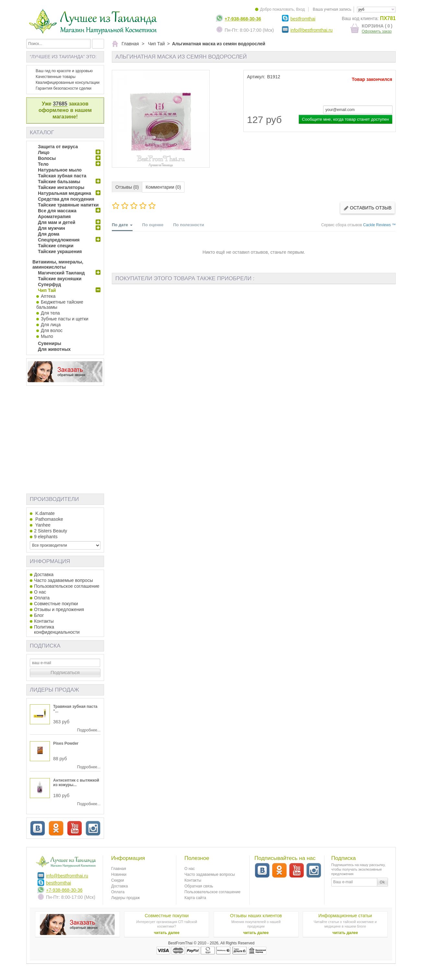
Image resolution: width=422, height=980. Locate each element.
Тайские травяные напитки (68, 205)
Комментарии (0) (163, 187)
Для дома (49, 234)
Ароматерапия (54, 217)
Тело (43, 164)
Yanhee (42, 525)
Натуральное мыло (60, 170)
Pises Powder (66, 743)
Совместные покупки (56, 604)
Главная (119, 869)
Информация (50, 561)
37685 (60, 104)
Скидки (118, 880)
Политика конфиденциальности (57, 629)
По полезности (188, 225)
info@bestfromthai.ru (311, 30)
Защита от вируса (58, 147)
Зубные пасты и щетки (65, 319)
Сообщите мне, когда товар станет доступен (346, 119)
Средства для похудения (66, 199)
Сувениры (50, 343)
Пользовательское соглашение (67, 586)
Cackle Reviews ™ (379, 225)
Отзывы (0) (127, 187)
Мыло (47, 336)
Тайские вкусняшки (60, 279)
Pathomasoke (49, 519)
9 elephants (46, 537)
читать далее (167, 933)
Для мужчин (52, 228)
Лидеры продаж (54, 690)
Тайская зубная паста (62, 176)
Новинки (119, 874)
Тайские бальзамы (59, 182)
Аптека (48, 296)
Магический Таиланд (61, 273)
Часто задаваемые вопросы (64, 580)
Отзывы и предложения (59, 609)
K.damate (44, 513)
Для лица (51, 325)
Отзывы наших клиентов (256, 916)
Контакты (44, 621)
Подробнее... (89, 730)
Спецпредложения (59, 240)
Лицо (44, 152)
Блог (39, 615)
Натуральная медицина (64, 193)
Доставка (44, 574)
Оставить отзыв (368, 208)
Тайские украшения (60, 251)
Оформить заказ (377, 31)
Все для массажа (57, 211)
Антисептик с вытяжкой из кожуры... (76, 783)
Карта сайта (195, 898)
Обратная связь (199, 886)
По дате (122, 227)
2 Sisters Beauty (51, 531)
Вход (300, 9)
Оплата (42, 598)
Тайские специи (56, 246)
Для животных (54, 349)
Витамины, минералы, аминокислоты (58, 264)
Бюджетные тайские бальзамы (60, 305)
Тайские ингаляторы (61, 187)
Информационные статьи (345, 916)
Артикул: (256, 77)
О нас (40, 592)
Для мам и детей (57, 222)
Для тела (50, 313)
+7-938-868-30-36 (243, 19)
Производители (54, 499)
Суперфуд (49, 284)
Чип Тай (47, 290)
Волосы (47, 158)
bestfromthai (303, 19)
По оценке (153, 225)
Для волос (52, 330)
